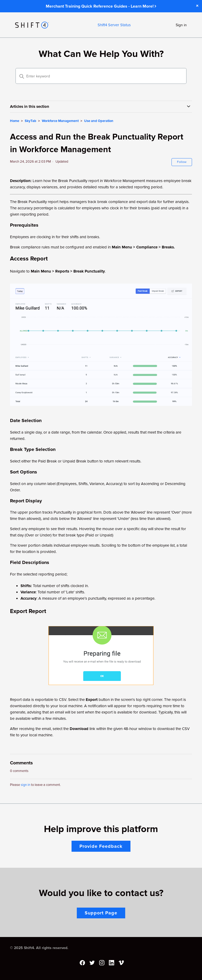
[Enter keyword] (101, 76)
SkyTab (31, 121)
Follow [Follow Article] (182, 162)
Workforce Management (60, 121)
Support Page (101, 913)
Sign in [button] (181, 25)
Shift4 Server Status (114, 25)
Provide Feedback (101, 846)
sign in (26, 785)
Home (15, 121)
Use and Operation (99, 121)
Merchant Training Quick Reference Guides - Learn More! (101, 6)
